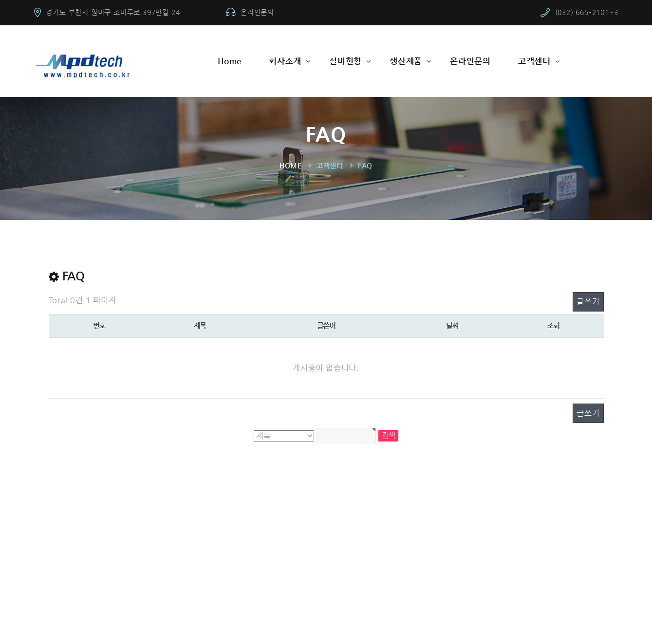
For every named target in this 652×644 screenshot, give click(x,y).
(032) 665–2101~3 (587, 12)
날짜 (452, 325)
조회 (553, 325)
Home (230, 61)
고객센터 (534, 61)
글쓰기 (588, 302)
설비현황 (345, 61)
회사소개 (285, 61)
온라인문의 (257, 12)
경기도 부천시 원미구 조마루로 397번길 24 (113, 12)
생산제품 (406, 61)
